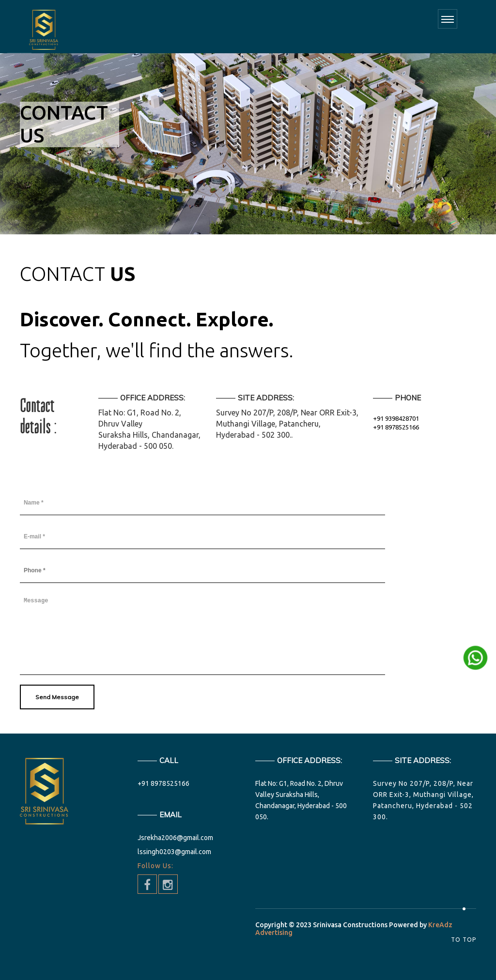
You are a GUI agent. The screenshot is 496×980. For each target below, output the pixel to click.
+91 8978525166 (396, 427)
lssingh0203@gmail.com (174, 852)
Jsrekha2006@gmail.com (175, 838)
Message (202, 634)
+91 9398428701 (396, 418)
